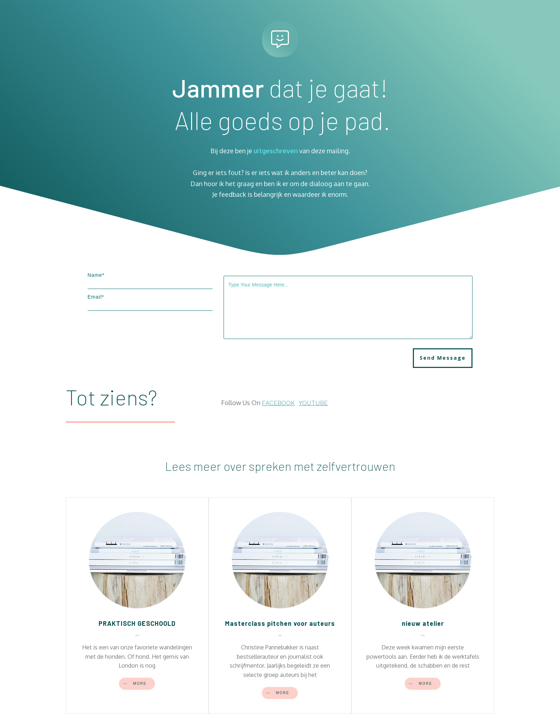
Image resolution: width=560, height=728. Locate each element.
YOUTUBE (313, 403)
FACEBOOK (278, 403)
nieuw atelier (423, 623)
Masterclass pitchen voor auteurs (280, 623)
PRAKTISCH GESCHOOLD (137, 623)
